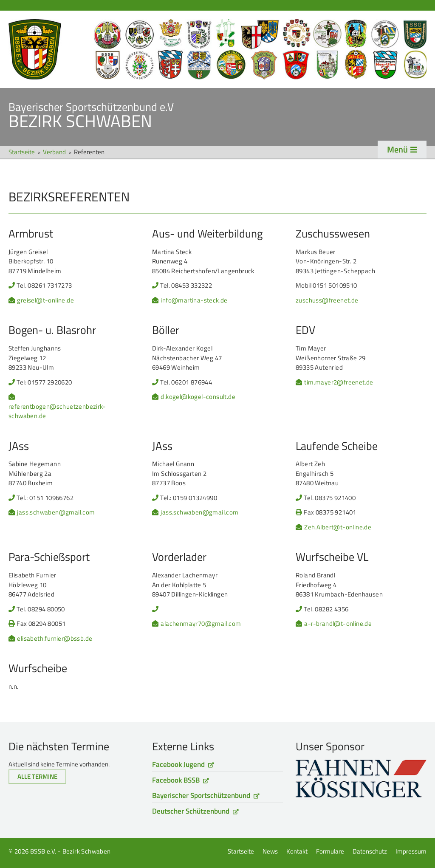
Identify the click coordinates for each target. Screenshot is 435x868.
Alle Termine (37, 776)
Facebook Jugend (178, 764)
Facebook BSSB (176, 780)
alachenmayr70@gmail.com (201, 624)
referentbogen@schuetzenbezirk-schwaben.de (57, 411)
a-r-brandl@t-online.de (338, 624)
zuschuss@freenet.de (327, 300)
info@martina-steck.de (194, 300)
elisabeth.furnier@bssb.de (55, 639)
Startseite (217, 49)
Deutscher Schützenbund (191, 811)
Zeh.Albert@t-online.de (338, 527)
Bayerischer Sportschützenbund (201, 795)
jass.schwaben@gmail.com (56, 512)
